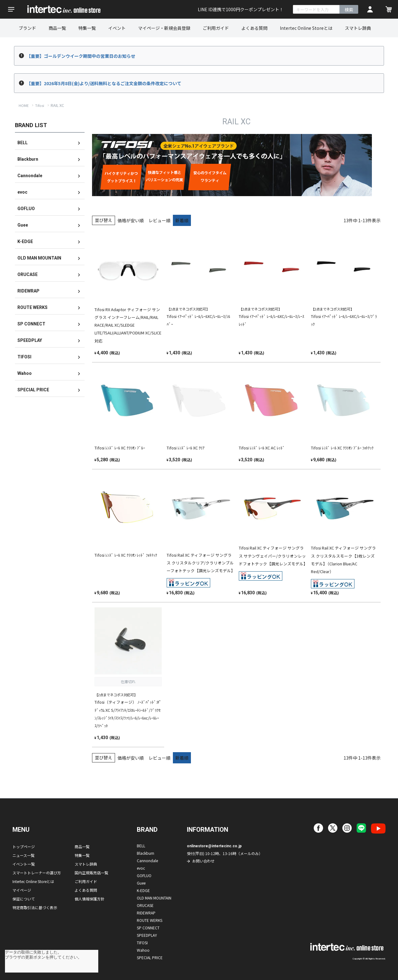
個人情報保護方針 (90, 899)
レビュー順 (160, 220)
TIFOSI (24, 357)
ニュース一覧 (23, 855)
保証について (24, 899)
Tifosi (40, 105)
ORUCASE (28, 274)
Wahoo (25, 373)
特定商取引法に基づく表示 (35, 907)
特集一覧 (87, 28)
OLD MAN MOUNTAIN (39, 258)
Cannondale (30, 176)
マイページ (22, 890)
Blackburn (28, 159)
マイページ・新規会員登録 (164, 28)
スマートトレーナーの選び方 (37, 873)
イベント (117, 28)
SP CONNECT (31, 324)
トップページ (24, 847)
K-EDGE (25, 242)
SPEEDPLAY (30, 340)
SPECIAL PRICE (33, 390)
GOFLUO (26, 209)
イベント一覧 (24, 864)
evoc (22, 192)
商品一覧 (57, 28)
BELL (23, 143)
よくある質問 (254, 28)
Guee (23, 225)
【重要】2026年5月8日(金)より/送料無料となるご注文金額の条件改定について (104, 83)
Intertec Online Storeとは (306, 28)
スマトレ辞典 (358, 28)
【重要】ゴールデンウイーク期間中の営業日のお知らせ (81, 56)
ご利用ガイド (216, 28)
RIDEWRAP (28, 291)
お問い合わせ (203, 861)
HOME (24, 105)
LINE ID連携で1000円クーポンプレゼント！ (241, 9)
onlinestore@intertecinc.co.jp (214, 846)
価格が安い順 (131, 220)
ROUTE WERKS (32, 307)
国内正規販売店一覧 (91, 873)
